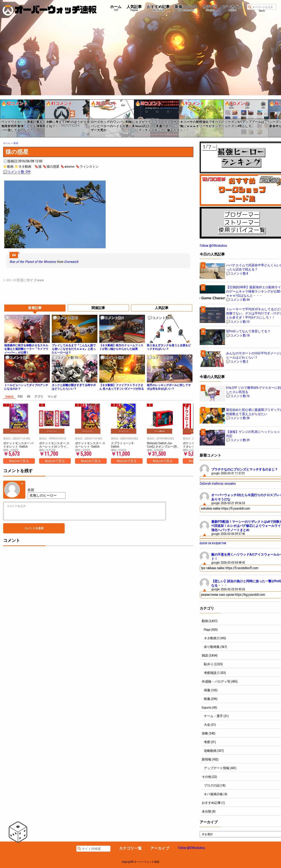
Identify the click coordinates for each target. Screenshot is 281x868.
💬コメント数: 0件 (17, 172)
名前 (31, 490)
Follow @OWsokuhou (213, 246)
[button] (3, 117)
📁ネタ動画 (23, 167)
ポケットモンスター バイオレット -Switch (18, 445)
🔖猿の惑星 (51, 167)
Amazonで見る (19, 461)
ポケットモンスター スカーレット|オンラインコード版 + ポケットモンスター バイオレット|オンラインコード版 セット (55, 445)
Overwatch (71, 262)
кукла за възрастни (213, 543)
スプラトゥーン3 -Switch (123, 445)
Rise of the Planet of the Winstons (33, 262)
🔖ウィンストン (87, 167)
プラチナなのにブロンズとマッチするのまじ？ (245, 469)
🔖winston (68, 167)
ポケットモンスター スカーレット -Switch (90, 445)
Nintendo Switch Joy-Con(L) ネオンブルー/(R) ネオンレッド (162, 445)
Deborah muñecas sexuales (218, 484)
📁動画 (8, 167)
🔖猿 (38, 167)
